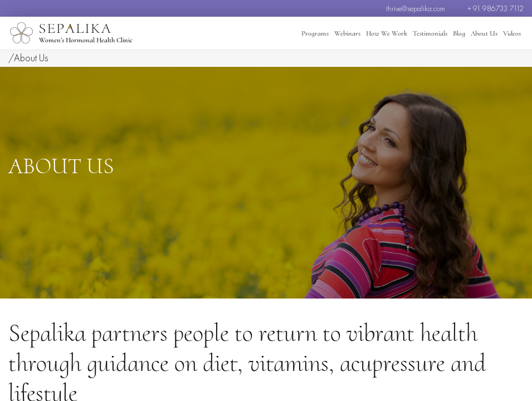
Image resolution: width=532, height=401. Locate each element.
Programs (315, 33)
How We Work (387, 33)
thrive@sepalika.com (416, 8)
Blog (459, 33)
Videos (512, 33)
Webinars (347, 33)
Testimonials (430, 33)
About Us (484, 33)
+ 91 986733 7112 (496, 8)
